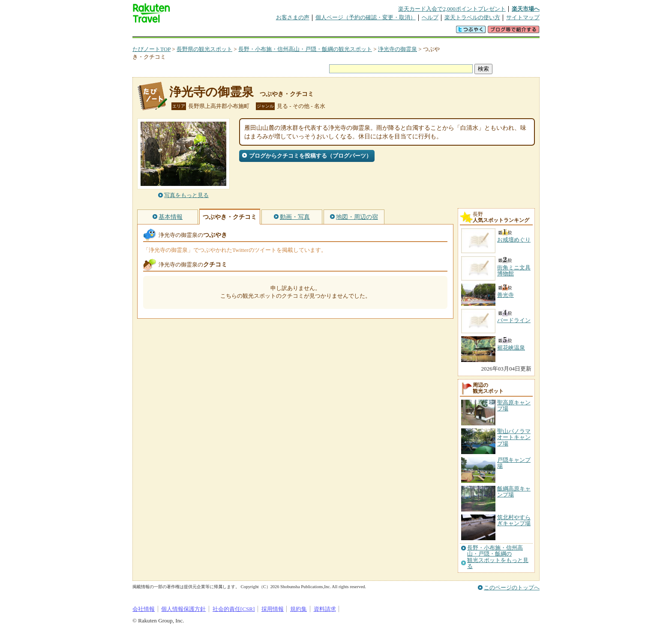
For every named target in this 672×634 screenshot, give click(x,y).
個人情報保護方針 (183, 609)
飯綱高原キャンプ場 (514, 492)
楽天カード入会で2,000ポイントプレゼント (452, 9)
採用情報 (273, 609)
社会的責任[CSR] (234, 609)
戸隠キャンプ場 (514, 463)
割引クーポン (268, 32)
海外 (198, 32)
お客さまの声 (293, 17)
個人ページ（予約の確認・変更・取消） (366, 17)
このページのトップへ (512, 588)
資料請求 (325, 609)
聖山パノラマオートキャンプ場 (514, 437)
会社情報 (144, 609)
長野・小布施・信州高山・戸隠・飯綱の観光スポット (305, 49)
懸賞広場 (233, 32)
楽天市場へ (526, 9)
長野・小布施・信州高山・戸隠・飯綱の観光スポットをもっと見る (498, 557)
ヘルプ (430, 17)
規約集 (298, 609)
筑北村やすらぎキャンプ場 (514, 520)
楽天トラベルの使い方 (472, 17)
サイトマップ (523, 17)
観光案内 (338, 32)
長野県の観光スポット (204, 49)
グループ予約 (303, 32)
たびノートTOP (151, 49)
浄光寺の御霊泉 (397, 49)
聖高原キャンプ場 (514, 405)
